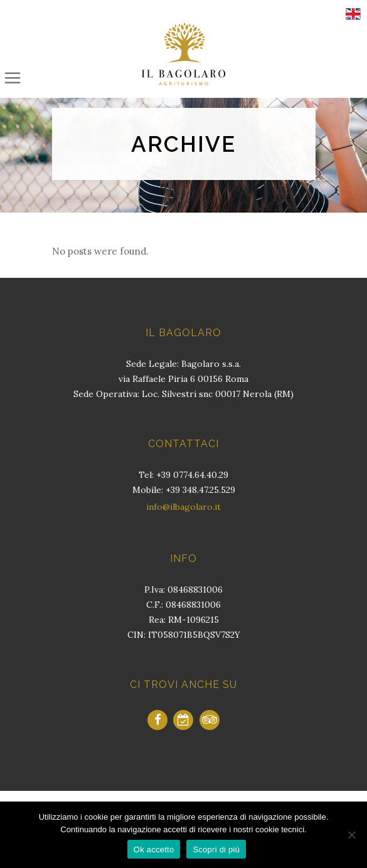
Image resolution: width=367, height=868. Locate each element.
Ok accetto (154, 849)
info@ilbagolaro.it (183, 507)
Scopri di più (216, 849)
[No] (351, 835)
